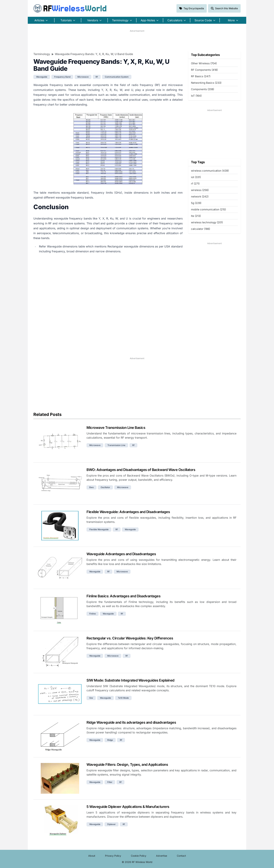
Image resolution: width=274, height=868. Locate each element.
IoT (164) (196, 96)
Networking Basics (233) (206, 83)
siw (91, 698)
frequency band (62, 77)
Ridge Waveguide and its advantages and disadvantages (131, 722)
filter (110, 782)
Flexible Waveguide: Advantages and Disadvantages (128, 512)
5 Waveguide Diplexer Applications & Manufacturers (128, 807)
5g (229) (196, 203)
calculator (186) (201, 229)
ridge (110, 740)
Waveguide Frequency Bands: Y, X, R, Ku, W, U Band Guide (94, 54)
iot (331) (196, 177)
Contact (181, 856)
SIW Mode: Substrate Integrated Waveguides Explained (130, 680)
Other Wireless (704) (204, 63)
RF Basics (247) (201, 76)
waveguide (42, 77)
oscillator (105, 487)
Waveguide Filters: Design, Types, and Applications (127, 765)
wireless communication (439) (210, 171)
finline (93, 614)
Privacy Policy (113, 856)
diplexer (111, 824)
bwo (91, 487)
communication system (117, 77)
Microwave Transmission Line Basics (116, 428)
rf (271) (195, 184)
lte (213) (196, 216)
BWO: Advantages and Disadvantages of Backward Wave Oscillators (141, 470)
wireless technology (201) (207, 222)
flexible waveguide (99, 529)
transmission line (116, 445)
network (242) (200, 197)
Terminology (42, 54)
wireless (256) (200, 190)
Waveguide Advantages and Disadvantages (121, 554)
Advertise (162, 856)
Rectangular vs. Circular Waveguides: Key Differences (130, 638)
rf (97, 77)
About (92, 856)
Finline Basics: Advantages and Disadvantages (123, 596)
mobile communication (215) (208, 209)
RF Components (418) (204, 70)
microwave (83, 77)
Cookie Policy (139, 856)
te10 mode (123, 698)
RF (70, 8)
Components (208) (203, 89)
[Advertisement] (137, 40)
